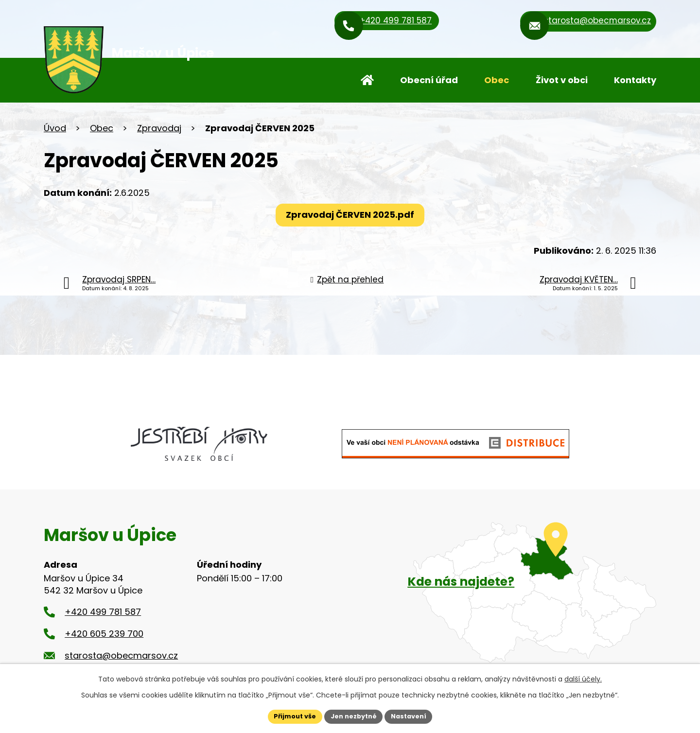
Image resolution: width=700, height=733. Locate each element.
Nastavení (414, 716)
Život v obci (562, 80)
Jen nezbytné (354, 716)
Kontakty (635, 80)
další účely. (583, 678)
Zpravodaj (159, 128)
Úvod (367, 80)
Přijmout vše (289, 716)
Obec (497, 80)
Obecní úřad (429, 80)
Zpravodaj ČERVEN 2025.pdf (350, 215)
